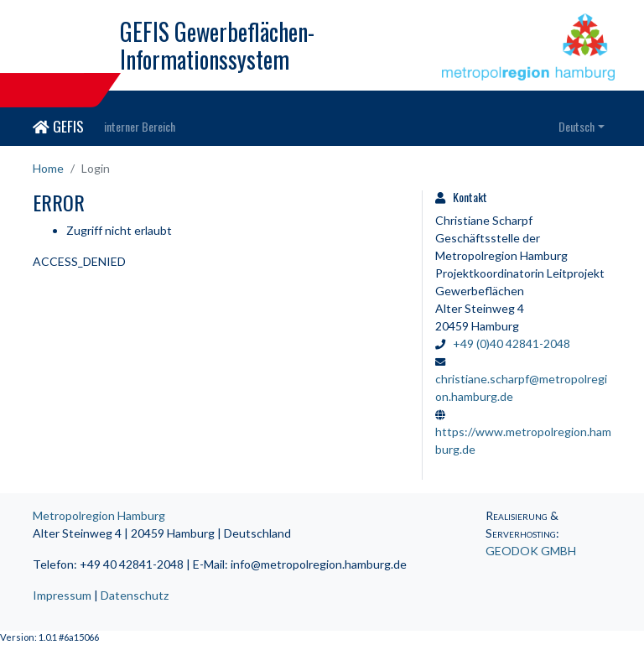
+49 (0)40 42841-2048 (512, 343)
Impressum (62, 595)
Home (48, 168)
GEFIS (58, 126)
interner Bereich (140, 126)
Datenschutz (135, 595)
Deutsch (576, 126)
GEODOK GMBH (531, 551)
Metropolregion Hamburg (99, 515)
